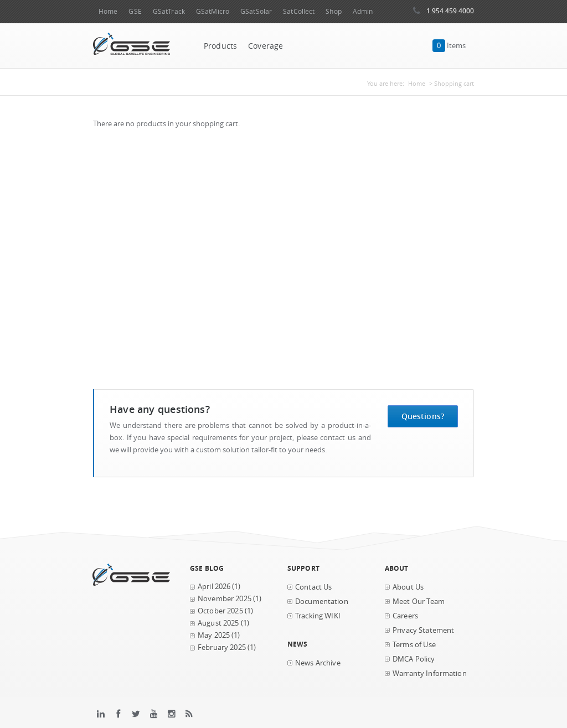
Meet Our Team (419, 601)
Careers (405, 616)
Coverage (266, 46)
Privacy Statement (423, 630)
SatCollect (299, 11)
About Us (408, 587)
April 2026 (214, 587)
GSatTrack (169, 11)
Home (108, 11)
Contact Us (313, 587)
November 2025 (225, 599)
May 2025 (214, 635)
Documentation (322, 601)
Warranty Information (430, 673)
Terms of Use (414, 645)
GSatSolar (256, 11)
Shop (333, 11)
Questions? (423, 416)
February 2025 (222, 647)
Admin (363, 11)
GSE (135, 11)
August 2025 (218, 623)
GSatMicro (213, 11)
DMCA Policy (414, 659)
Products (220, 46)
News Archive (318, 663)
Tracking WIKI (318, 616)
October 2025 (220, 611)
